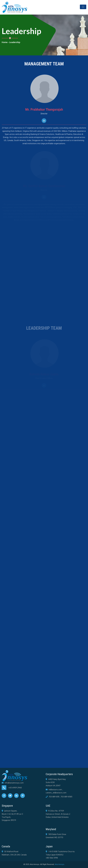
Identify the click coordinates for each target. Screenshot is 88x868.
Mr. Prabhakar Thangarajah (44, 110)
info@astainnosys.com (14, 783)
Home (5, 42)
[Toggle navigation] (83, 7)
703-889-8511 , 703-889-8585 (60, 797)
